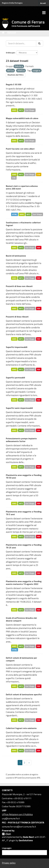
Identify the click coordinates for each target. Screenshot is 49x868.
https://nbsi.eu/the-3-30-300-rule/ (24, 99)
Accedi (43, 3)
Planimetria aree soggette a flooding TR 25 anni (24, 546)
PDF (39, 247)
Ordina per (10, 53)
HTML (15, 214)
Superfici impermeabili (17, 347)
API (16, 778)
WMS (14, 110)
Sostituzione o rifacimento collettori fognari (23, 224)
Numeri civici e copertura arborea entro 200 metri (22, 187)
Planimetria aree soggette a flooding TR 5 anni (24, 513)
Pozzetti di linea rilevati (17, 317)
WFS (21, 110)
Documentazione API (31, 778)
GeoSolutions (26, 840)
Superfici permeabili (15, 378)
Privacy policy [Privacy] (9, 863)
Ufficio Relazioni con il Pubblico (17, 814)
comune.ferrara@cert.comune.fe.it (19, 827)
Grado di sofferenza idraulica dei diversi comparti (21, 619)
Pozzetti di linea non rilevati (19, 286)
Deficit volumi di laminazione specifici (24, 694)
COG (14, 178)
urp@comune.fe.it (11, 818)
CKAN (6, 834)
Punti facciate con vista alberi (20, 149)
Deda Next (28, 837)
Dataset (12, 33)
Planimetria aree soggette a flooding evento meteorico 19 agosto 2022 (24, 583)
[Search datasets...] (21, 43)
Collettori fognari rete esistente (21, 728)
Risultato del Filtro (16, 75)
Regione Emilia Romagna (12, 3)
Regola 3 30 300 (14, 84)
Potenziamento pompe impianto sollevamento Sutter (21, 440)
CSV (39, 174)
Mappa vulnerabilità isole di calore (22, 118)
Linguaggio (7, 848)
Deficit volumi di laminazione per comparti (21, 659)
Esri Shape (30, 110)
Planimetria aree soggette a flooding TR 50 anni (24, 476)
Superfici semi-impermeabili (19, 408)
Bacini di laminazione (16, 256)
